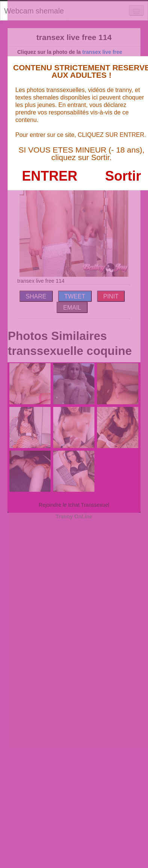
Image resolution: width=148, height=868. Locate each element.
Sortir (123, 176)
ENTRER (50, 176)
